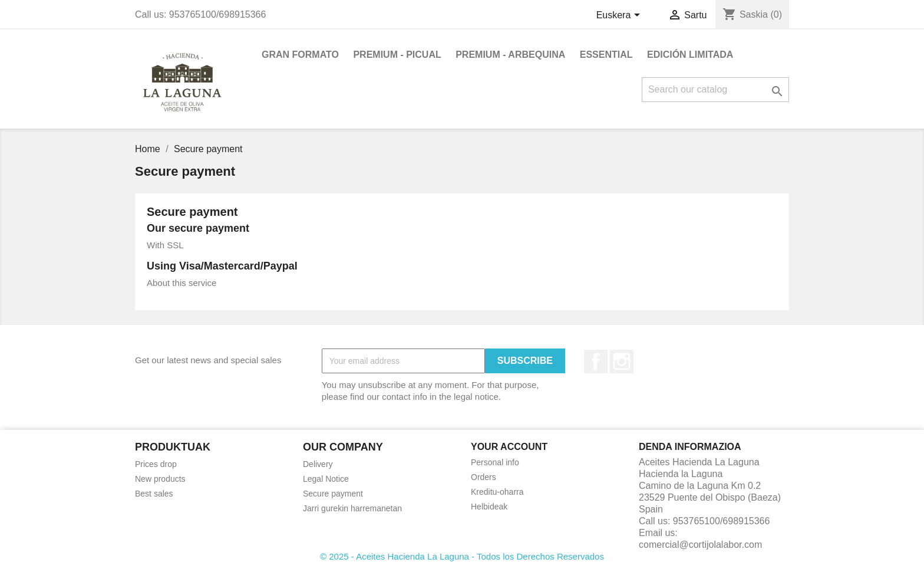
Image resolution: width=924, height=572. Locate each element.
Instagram (622, 361)
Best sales (154, 494)
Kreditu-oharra (497, 492)
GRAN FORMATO (300, 55)
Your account (509, 447)
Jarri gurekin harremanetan (352, 508)
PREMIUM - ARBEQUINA (510, 55)
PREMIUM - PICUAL (397, 55)
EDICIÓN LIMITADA (690, 55)
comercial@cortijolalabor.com (700, 545)
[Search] (715, 90)
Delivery (318, 464)
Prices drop (156, 464)
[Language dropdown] (620, 16)
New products (160, 479)
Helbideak (489, 507)
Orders (484, 477)
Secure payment (333, 494)
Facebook (596, 361)
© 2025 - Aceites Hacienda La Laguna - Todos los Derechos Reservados (462, 556)
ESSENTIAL (606, 55)
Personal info (495, 462)
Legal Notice (326, 479)
